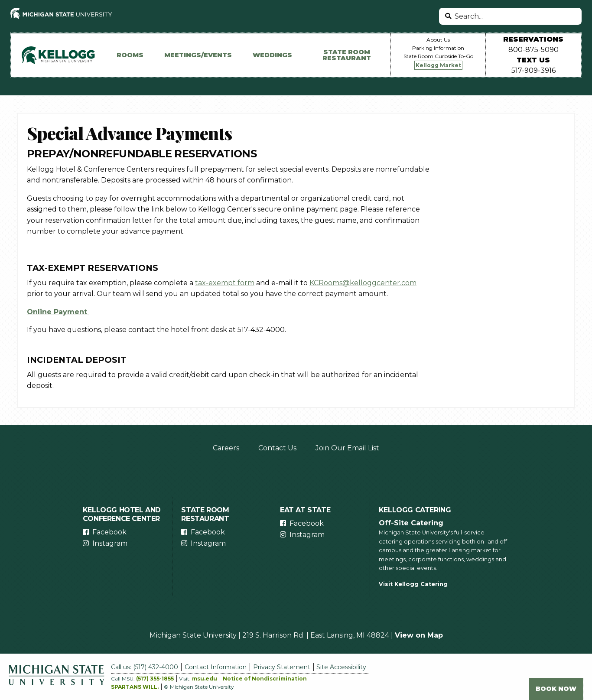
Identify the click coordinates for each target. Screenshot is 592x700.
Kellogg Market (438, 65)
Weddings (272, 55)
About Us (438, 40)
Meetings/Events (198, 55)
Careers (226, 448)
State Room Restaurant (347, 55)
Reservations (533, 39)
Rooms (130, 55)
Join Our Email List (347, 448)
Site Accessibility (341, 667)
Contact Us (277, 448)
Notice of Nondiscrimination (265, 679)
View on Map (419, 635)
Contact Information (216, 667)
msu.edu (205, 679)
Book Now (556, 689)
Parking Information (438, 48)
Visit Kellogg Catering (413, 584)
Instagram (110, 543)
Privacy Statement (282, 667)
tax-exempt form (225, 283)
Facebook (109, 532)
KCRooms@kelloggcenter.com (363, 283)
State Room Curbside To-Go (438, 56)
